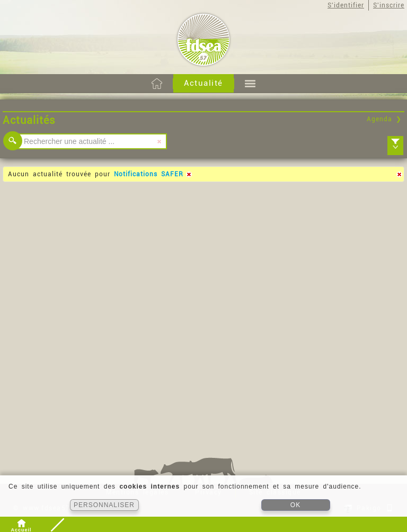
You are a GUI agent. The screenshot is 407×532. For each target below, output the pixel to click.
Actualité (203, 83)
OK (295, 505)
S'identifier (346, 5)
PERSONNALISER (104, 505)
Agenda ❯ (384, 119)
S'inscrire (389, 5)
